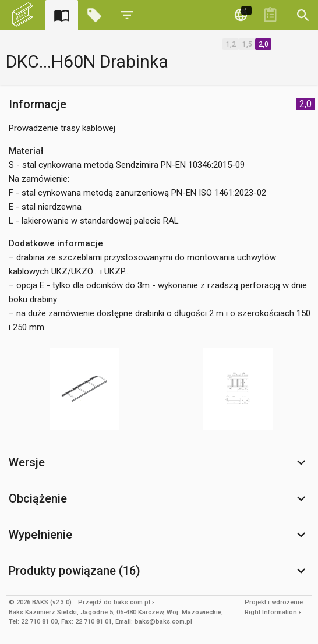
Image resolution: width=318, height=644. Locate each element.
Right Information (271, 612)
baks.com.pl (132, 602)
